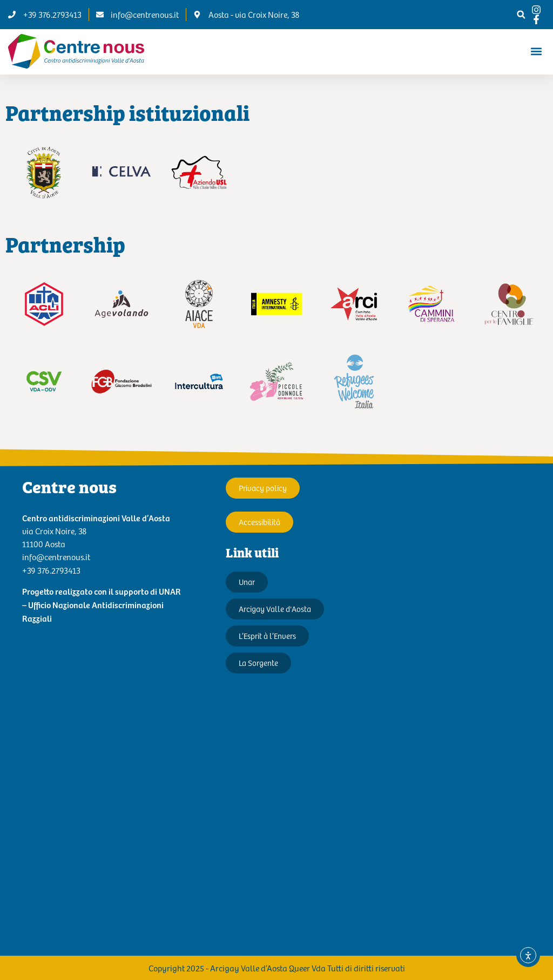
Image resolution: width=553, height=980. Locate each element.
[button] (521, 15)
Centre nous (69, 486)
